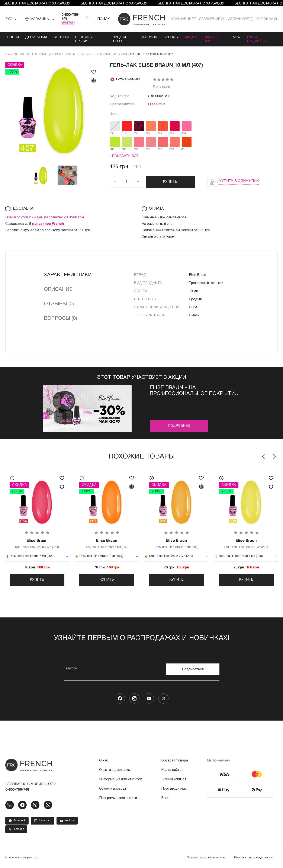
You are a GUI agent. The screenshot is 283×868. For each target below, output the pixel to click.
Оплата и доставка (115, 770)
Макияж (149, 37)
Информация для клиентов (121, 780)
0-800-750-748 (70, 17)
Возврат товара (175, 761)
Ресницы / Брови (85, 39)
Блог (165, 798)
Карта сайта (171, 770)
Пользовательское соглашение (206, 858)
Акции (191, 37)
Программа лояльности (118, 798)
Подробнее (179, 426)
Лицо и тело (119, 39)
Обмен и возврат (113, 789)
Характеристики (68, 275)
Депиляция (36, 37)
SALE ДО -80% (211, 39)
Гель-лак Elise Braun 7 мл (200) (176, 544)
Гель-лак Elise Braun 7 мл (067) (107, 544)
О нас (104, 761)
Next (274, 457)
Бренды (171, 37)
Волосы (61, 37)
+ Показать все (124, 156)
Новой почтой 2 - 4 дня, (45, 218)
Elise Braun (157, 104)
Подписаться (193, 670)
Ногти (13, 37)
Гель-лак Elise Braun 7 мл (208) (246, 544)
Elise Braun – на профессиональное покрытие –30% (194, 391)
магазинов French (48, 224)
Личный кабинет (174, 780)
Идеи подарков (257, 39)
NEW (237, 37)
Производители (174, 789)
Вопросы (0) (60, 319)
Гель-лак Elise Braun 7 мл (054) (37, 544)
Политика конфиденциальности (254, 858)
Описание (58, 290)
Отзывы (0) (59, 304)
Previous (264, 457)
